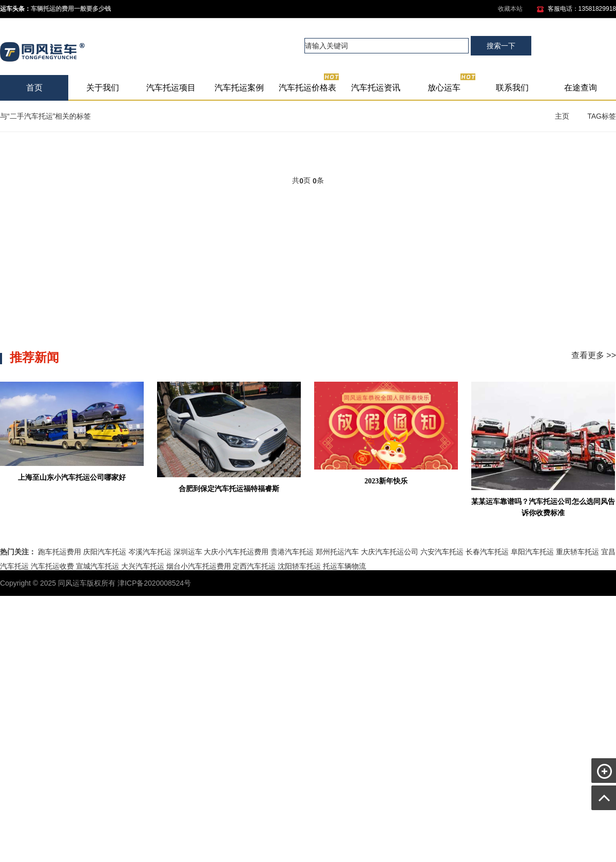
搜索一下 (501, 46)
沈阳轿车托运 (299, 566)
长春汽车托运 (487, 552)
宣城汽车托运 (98, 566)
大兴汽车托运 (143, 566)
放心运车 (452, 83)
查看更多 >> (594, 355)
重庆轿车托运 (577, 552)
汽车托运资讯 (376, 88)
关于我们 (103, 88)
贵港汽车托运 (292, 552)
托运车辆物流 (344, 566)
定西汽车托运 (254, 566)
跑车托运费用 (60, 552)
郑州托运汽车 (337, 552)
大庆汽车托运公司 (390, 552)
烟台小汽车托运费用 (199, 566)
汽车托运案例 (239, 88)
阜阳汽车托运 (532, 552)
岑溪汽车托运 (150, 552)
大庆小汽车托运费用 (236, 552)
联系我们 (512, 88)
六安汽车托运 (442, 552)
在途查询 (581, 88)
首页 (34, 88)
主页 (562, 116)
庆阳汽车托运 (105, 552)
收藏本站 (510, 9)
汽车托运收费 (52, 566)
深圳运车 (188, 552)
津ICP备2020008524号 (154, 583)
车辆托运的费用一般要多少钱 (71, 9)
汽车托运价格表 (309, 83)
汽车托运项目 (171, 88)
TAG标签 (602, 116)
